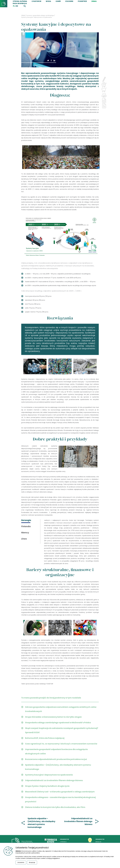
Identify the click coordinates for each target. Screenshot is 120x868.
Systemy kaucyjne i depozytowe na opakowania (37, 17)
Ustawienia (21, 862)
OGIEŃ (58, 1)
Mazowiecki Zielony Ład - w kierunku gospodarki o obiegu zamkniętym (60, 792)
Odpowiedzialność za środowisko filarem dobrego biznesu (54, 780)
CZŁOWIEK (69, 1)
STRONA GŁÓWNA (20, 1)
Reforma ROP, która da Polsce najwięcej (45, 738)
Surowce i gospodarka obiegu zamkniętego (40, 15)
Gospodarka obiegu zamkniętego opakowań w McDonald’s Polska (58, 723)
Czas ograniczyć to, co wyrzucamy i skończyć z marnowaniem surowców (61, 744)
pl (14, 6)
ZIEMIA (94, 1)
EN (17, 6)
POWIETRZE (82, 1)
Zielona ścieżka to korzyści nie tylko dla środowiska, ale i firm (55, 807)
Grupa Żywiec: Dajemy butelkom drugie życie (47, 786)
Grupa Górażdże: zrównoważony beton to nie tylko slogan (53, 717)
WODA (48, 1)
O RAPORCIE (36, 1)
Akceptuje (32, 862)
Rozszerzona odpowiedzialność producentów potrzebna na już (56, 759)
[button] (51, 60)
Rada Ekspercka (20, 3)
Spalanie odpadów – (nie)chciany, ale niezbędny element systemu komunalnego (41, 823)
